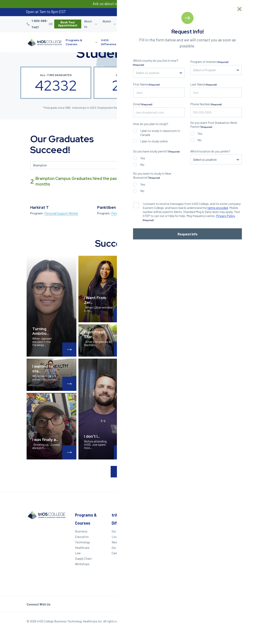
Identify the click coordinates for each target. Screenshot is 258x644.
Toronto (218, 564)
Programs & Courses (74, 42)
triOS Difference (109, 42)
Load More (129, 472)
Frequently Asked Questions (188, 557)
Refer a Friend (189, 24)
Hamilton (219, 548)
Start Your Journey (203, 42)
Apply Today (150, 531)
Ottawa (218, 570)
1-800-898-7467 (40, 24)
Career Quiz (171, 24)
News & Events (122, 542)
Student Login (152, 24)
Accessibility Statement (185, 571)
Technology (82, 542)
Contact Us (184, 550)
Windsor (218, 523)
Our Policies (224, 622)
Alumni (107, 21)
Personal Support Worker (61, 213)
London (218, 529)
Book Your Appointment (68, 24)
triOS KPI (183, 578)
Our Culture (119, 548)
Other (182, 515)
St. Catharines (220, 541)
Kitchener (219, 534)
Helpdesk (183, 564)
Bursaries (222, 21)
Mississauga (221, 553)
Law (78, 553)
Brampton (220, 559)
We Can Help (151, 537)
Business (81, 531)
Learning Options (158, 42)
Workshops (82, 564)
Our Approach (120, 531)
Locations (138, 40)
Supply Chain (83, 558)
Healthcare (82, 548)
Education (82, 537)
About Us (88, 24)
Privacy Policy (202, 622)
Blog (208, 21)
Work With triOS (187, 545)
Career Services (126, 24)
